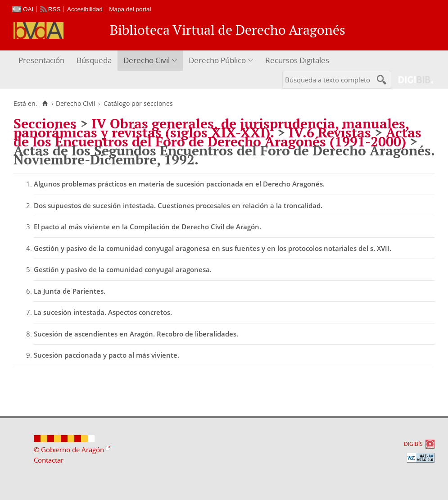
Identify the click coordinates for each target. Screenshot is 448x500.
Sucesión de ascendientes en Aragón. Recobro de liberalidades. (136, 334)
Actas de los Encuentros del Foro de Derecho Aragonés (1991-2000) (217, 137)
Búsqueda (94, 60)
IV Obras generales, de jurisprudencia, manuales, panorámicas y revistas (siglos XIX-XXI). (211, 128)
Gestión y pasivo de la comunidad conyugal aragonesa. (123, 269)
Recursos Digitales (297, 60)
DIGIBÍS (413, 444)
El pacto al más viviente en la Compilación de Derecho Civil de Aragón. (147, 227)
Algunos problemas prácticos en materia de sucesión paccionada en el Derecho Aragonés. (179, 184)
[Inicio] (45, 104)
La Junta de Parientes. (70, 291)
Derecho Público (217, 60)
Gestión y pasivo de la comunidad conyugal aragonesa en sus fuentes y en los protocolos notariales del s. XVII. (213, 248)
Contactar (49, 460)
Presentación (41, 60)
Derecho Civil (147, 60)
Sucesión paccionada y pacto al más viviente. (106, 355)
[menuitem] (43, 61)
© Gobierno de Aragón (69, 450)
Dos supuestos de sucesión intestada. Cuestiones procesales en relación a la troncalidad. (178, 205)
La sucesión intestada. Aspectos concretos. (103, 312)
